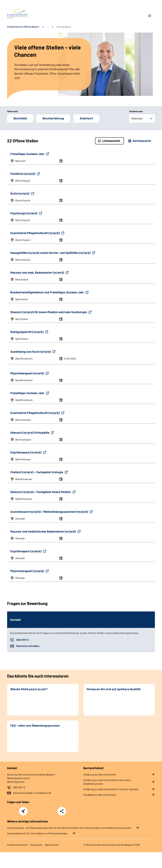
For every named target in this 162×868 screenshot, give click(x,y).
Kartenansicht (142, 141)
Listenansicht (111, 141)
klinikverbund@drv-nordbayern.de (32, 793)
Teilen (62, 811)
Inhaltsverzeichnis (17, 845)
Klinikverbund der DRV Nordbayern (23, 27)
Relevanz (137, 118)
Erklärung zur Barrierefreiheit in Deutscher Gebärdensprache (107, 782)
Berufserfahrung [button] (53, 118)
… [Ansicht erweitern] (48, 27)
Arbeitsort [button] (86, 118)
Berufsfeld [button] (20, 118)
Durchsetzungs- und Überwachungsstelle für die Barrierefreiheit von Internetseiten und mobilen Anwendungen (69, 828)
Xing (23, 809)
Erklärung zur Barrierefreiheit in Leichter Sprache (111, 789)
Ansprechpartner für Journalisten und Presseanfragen (37, 833)
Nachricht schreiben (28, 646)
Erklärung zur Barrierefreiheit (100, 774)
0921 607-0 (22, 640)
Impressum (36, 845)
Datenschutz (52, 845)
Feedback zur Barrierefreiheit (100, 795)
